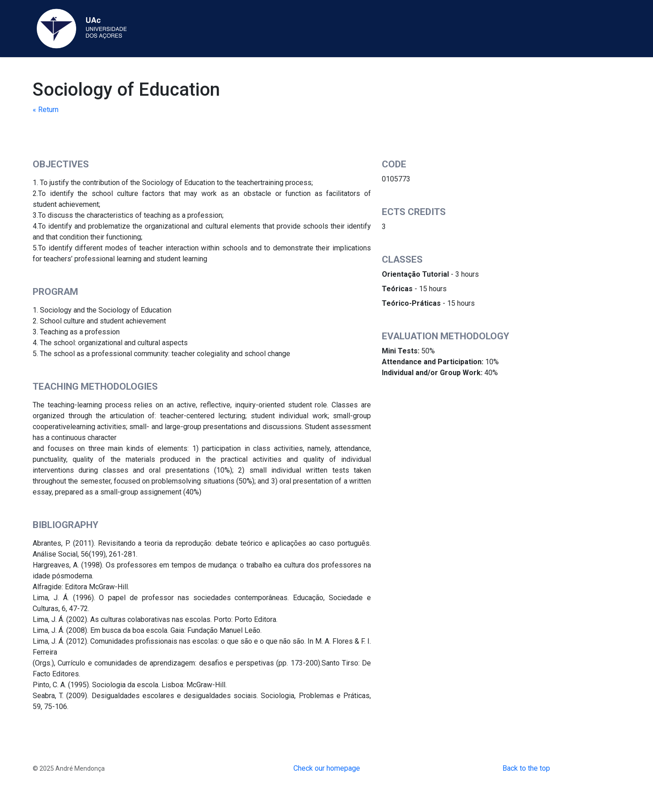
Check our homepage (327, 768)
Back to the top (526, 768)
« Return (46, 110)
